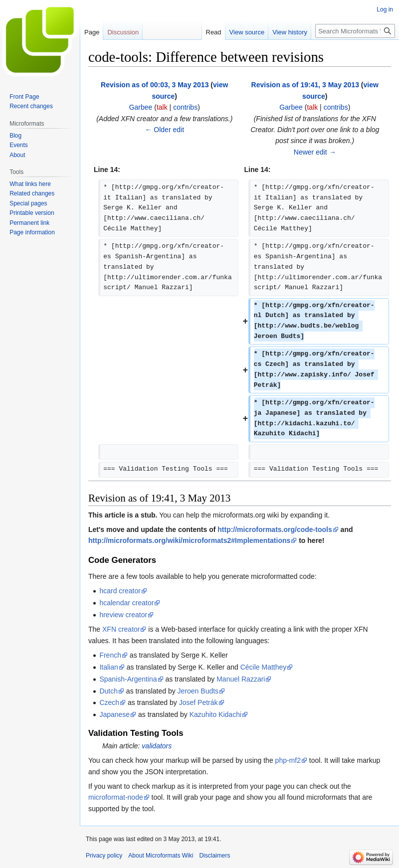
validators (157, 746)
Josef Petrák (199, 702)
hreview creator (123, 615)
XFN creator (121, 629)
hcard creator (120, 591)
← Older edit (164, 130)
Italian (108, 667)
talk (162, 107)
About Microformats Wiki (161, 856)
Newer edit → (315, 152)
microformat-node (116, 797)
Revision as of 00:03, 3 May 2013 (155, 85)
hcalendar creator (126, 603)
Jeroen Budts (198, 691)
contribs (185, 107)
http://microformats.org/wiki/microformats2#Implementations (189, 540)
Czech (109, 702)
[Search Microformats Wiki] (355, 31)
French (110, 655)
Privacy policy (104, 856)
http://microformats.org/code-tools (275, 529)
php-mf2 (288, 760)
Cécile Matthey (264, 667)
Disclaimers (214, 856)
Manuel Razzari (241, 679)
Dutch (108, 691)
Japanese (114, 714)
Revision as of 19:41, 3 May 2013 (305, 85)
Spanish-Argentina (128, 679)
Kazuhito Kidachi (215, 714)
